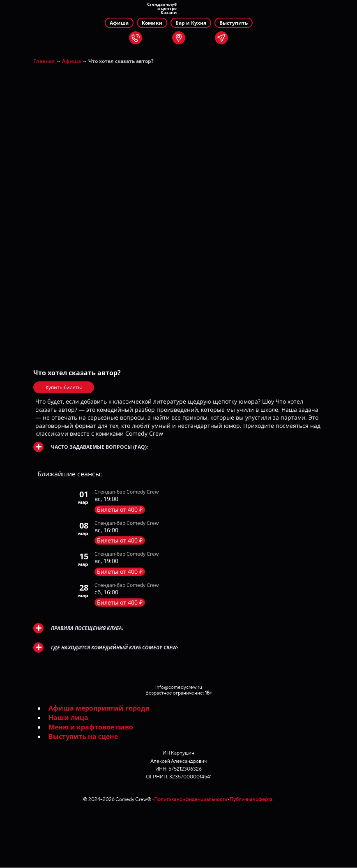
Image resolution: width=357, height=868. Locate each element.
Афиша (71, 61)
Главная (44, 61)
